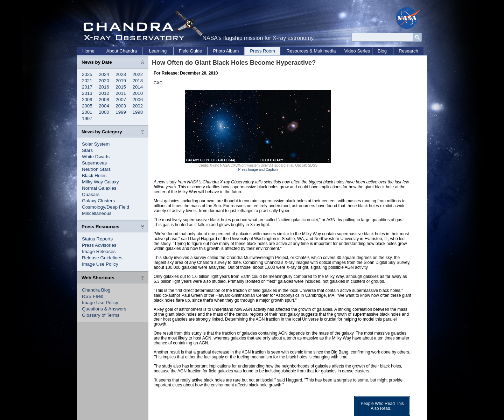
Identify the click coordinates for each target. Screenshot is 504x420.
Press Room (262, 51)
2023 (121, 74)
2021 (87, 81)
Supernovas (94, 163)
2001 (87, 112)
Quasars (91, 194)
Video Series (357, 51)
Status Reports (97, 239)
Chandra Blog (96, 290)
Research (408, 51)
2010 (138, 93)
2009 (87, 100)
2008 (104, 100)
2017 (87, 87)
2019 (121, 81)
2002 (138, 106)
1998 (138, 112)
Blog (382, 51)
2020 (104, 81)
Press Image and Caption (258, 170)
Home (88, 51)
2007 (121, 100)
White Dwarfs (96, 157)
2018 (138, 81)
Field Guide (190, 51)
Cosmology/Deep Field (106, 207)
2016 (104, 87)
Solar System (96, 144)
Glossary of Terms (101, 315)
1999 (121, 112)
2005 (87, 106)
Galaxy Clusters (98, 201)
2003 (121, 106)
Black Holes (94, 176)
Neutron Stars (96, 169)
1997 (87, 118)
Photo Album (226, 51)
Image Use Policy (100, 264)
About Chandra (122, 51)
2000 (104, 112)
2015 (121, 87)
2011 (121, 93)
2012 (104, 93)
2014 (138, 87)
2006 (138, 100)
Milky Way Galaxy (100, 182)
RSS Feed (93, 296)
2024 (104, 74)
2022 (138, 74)
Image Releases (99, 251)
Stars (87, 150)
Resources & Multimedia (311, 51)
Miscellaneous (97, 213)
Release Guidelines (102, 258)
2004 (104, 106)
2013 (87, 93)
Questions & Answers (104, 309)
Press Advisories (99, 245)
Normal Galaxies (99, 188)
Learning (158, 51)
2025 (87, 74)
